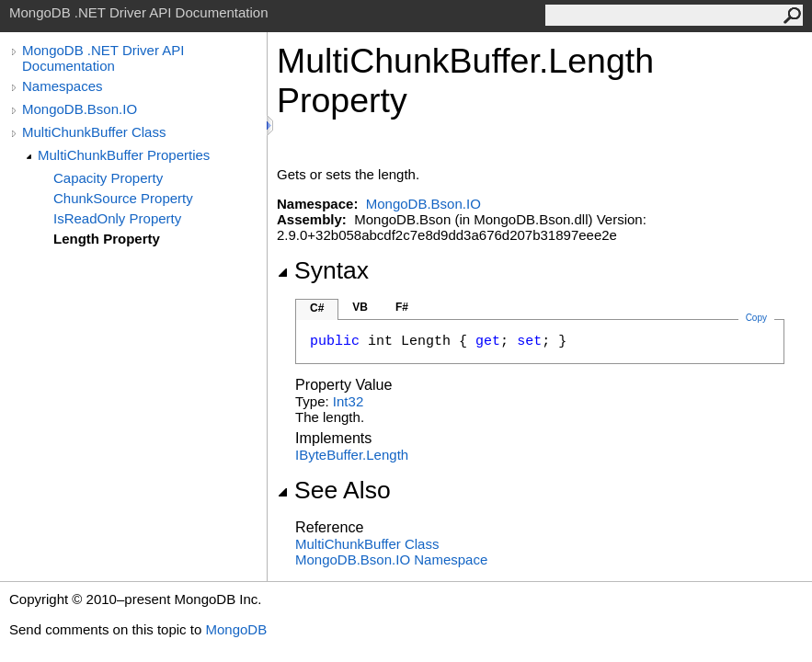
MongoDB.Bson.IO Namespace (391, 559)
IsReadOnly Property (117, 218)
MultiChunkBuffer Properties (124, 155)
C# (317, 308)
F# (402, 307)
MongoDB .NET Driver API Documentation (103, 58)
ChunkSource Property (123, 198)
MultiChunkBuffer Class (94, 132)
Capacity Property (108, 178)
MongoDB (236, 629)
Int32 (348, 401)
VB (360, 307)
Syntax (323, 270)
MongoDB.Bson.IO (80, 109)
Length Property (107, 239)
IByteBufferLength (352, 455)
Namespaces (63, 86)
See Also (334, 490)
